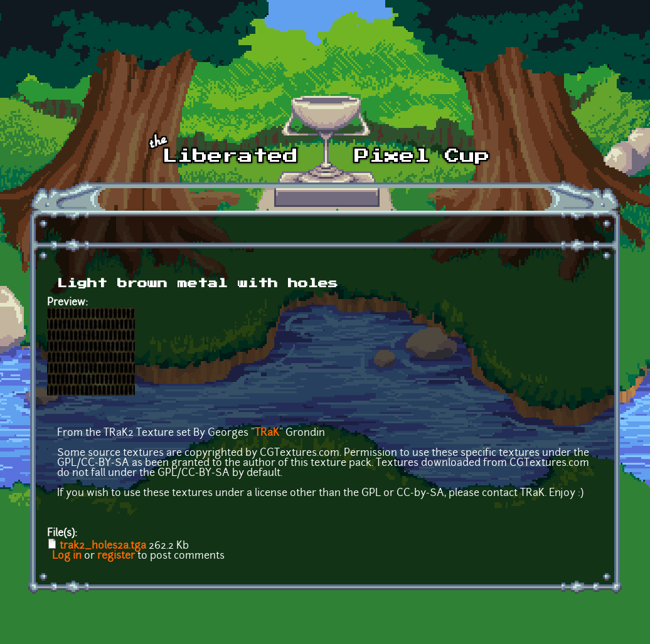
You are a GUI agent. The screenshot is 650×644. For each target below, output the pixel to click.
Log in (67, 556)
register (116, 556)
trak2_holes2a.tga (103, 546)
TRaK (267, 433)
